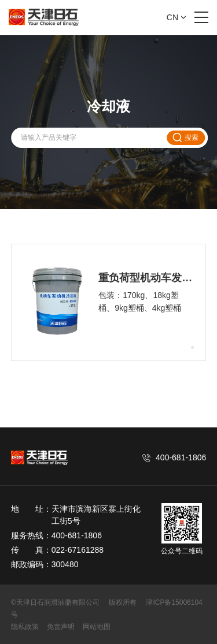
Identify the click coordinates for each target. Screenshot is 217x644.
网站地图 (97, 627)
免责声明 (61, 627)
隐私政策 (25, 627)
